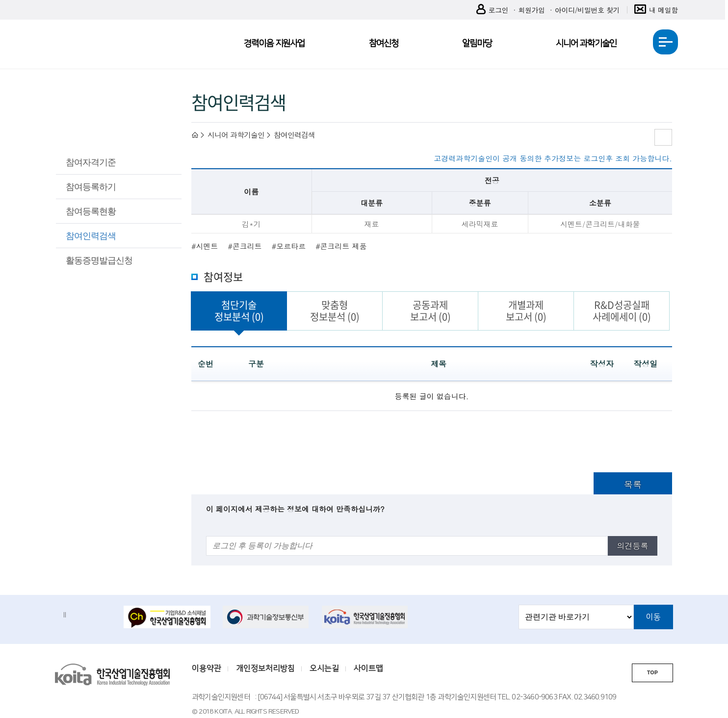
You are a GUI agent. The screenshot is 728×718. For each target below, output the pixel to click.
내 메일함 (656, 10)
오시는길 (324, 668)
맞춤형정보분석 (335, 311)
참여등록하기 (91, 186)
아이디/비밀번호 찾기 (587, 10)
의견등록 (632, 546)
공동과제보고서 (430, 311)
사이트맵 (368, 668)
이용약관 (207, 668)
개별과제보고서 (526, 311)
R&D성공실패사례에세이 (622, 311)
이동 (653, 617)
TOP (652, 673)
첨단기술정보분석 (239, 311)
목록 (633, 484)
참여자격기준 (91, 162)
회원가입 (531, 10)
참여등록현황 (91, 211)
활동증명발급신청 (99, 260)
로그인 (493, 10)
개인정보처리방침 (265, 668)
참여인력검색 (91, 235)
